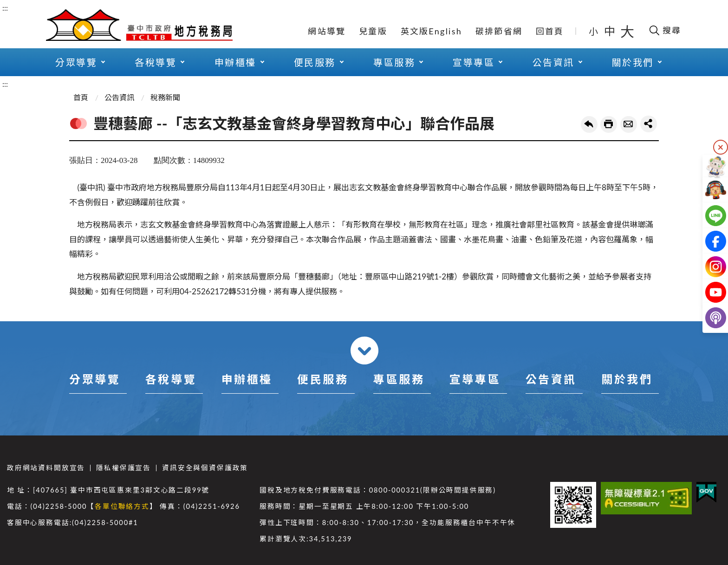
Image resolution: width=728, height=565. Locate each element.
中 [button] (611, 31)
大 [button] (627, 31)
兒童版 (373, 31)
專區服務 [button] (394, 62)
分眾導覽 (95, 379)
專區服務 (399, 379)
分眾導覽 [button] (76, 62)
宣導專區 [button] (474, 62)
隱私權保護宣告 (123, 468)
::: (5, 8)
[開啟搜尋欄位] (665, 30)
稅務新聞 (165, 97)
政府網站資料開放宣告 (46, 468)
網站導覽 (327, 31)
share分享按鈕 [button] (649, 124)
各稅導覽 (171, 379)
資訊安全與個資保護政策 (205, 468)
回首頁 (550, 31)
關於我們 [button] (633, 62)
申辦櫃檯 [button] (235, 62)
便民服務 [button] (315, 62)
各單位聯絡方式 (122, 506)
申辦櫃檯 (247, 379)
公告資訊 (119, 97)
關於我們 (627, 379)
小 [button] (594, 31)
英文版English (431, 31)
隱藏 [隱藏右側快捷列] (721, 147)
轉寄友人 (629, 124)
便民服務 (323, 379)
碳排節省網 (499, 31)
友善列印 (609, 124)
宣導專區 (475, 379)
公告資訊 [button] (553, 62)
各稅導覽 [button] (156, 62)
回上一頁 (589, 124)
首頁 (81, 97)
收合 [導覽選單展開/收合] (364, 351)
